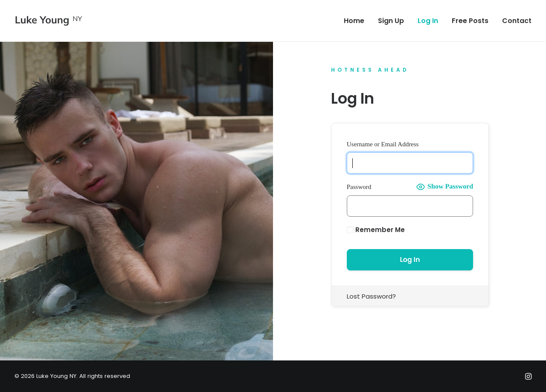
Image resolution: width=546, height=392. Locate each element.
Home (354, 21)
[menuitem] (357, 21)
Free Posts (470, 21)
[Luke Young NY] (49, 21)
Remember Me (376, 230)
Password (359, 187)
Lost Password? (371, 296)
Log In (428, 21)
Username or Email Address (383, 144)
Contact (517, 21)
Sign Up (391, 21)
